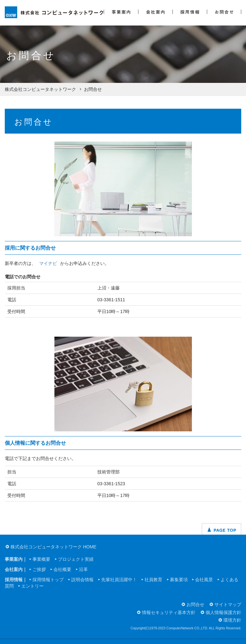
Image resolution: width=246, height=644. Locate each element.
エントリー (32, 586)
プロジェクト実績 (76, 559)
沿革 (83, 569)
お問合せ (195, 604)
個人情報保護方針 (223, 612)
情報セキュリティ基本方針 (169, 612)
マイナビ (48, 263)
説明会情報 (82, 580)
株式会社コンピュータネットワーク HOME (53, 547)
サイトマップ (228, 604)
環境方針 (232, 620)
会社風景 (204, 580)
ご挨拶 (39, 569)
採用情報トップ (48, 580)
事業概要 (41, 559)
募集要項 (179, 580)
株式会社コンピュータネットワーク (40, 89)
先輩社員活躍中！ (119, 580)
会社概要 (62, 569)
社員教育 (153, 580)
